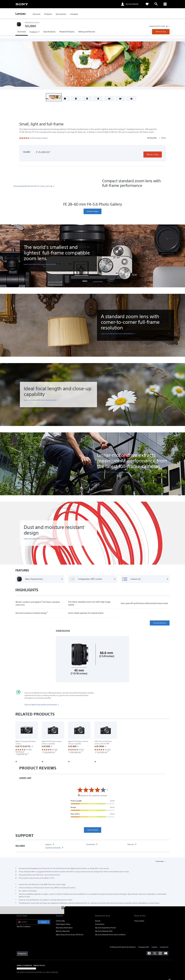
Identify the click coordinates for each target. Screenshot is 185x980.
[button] (54, 97)
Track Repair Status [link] (63, 924)
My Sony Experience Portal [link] (105, 928)
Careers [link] (154, 947)
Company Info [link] (144, 947)
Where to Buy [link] (161, 32)
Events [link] (98, 921)
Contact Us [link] (164, 947)
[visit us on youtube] (166, 953)
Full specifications (160, 623)
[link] (22, 4)
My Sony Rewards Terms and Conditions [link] (110, 935)
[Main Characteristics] (40, 579)
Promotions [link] (100, 924)
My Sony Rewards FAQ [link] (104, 931)
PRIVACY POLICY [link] (39, 965)
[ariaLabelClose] (165, 4)
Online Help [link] (60, 921)
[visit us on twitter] (155, 953)
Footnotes (160, 861)
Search (44, 922)
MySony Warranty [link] (63, 931)
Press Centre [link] (139, 921)
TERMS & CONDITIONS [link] (24, 965)
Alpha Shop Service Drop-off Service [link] (70, 935)
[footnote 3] (85, 526)
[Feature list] (145, 579)
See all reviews (93, 830)
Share (162, 138)
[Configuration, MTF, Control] (92, 579)
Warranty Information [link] (64, 928)
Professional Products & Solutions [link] (123, 947)
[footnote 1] (126, 128)
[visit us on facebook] (149, 953)
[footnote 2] (50, 151)
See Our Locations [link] (24, 927)
